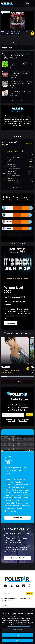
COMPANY (17, 606)
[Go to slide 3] (18, 43)
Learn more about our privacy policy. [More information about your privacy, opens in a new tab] (19, 626)
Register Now (11, 323)
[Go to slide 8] (24, 243)
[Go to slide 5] (21, 43)
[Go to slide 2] (16, 43)
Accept (18, 640)
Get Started (18, 518)
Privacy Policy (12, 421)
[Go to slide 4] (19, 43)
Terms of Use (23, 421)
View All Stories (17, 382)
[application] (17, 218)
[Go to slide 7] (22, 243)
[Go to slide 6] (20, 243)
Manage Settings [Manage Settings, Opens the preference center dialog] (17, 630)
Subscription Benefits (17, 558)
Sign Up (29, 415)
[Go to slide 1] (14, 43)
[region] (17, 626)
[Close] (33, 610)
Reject (18, 635)
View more (17, 101)
